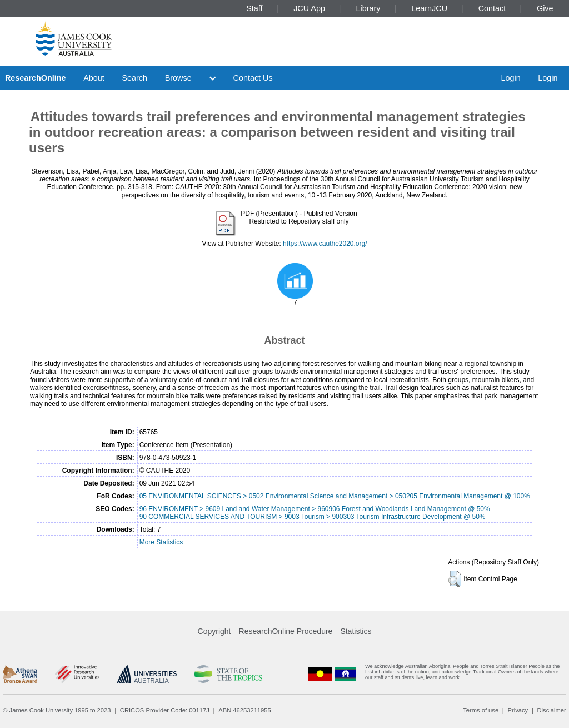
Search (134, 78)
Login (510, 78)
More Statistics (161, 542)
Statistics (356, 631)
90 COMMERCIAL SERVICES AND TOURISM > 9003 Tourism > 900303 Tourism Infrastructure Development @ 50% (313, 517)
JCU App (309, 8)
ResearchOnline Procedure (286, 631)
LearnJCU (429, 8)
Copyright (214, 631)
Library (368, 8)
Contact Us (253, 78)
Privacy (518, 710)
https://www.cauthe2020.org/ (325, 244)
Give (545, 8)
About (94, 78)
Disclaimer (552, 710)
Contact (492, 8)
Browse (178, 78)
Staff (254, 8)
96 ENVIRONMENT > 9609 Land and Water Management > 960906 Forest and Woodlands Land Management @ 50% (315, 509)
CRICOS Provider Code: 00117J (165, 710)
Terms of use (481, 710)
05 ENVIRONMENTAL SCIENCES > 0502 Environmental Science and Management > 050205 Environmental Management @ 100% (335, 496)
